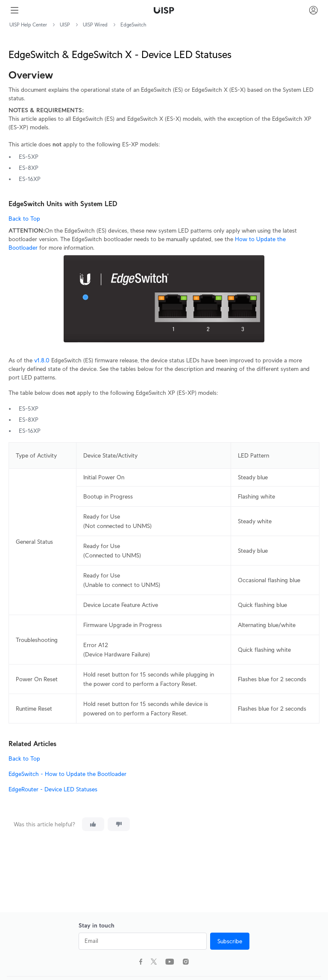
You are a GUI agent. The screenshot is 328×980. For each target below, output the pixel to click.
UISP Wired (95, 25)
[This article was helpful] (93, 824)
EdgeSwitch (133, 25)
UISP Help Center (28, 25)
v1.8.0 (42, 360)
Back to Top (24, 219)
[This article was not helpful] (119, 824)
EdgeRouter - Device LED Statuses (53, 789)
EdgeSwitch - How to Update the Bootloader (67, 774)
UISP (65, 25)
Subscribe (230, 941)
